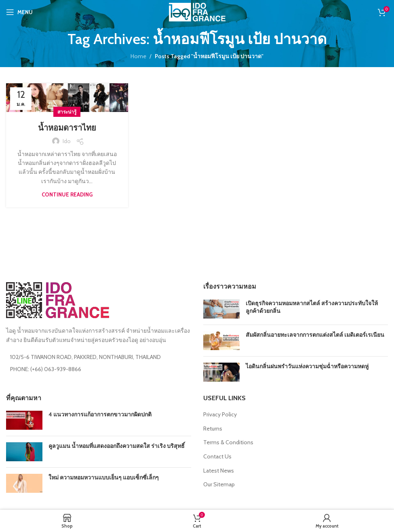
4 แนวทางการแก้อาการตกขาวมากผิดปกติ (100, 414)
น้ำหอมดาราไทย (67, 128)
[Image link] (58, 300)
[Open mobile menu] (19, 12)
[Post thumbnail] (221, 309)
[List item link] (99, 369)
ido (67, 141)
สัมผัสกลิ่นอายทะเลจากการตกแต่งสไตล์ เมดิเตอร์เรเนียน (315, 335)
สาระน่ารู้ (67, 112)
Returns (213, 429)
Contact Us (217, 456)
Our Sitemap (219, 484)
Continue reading (67, 194)
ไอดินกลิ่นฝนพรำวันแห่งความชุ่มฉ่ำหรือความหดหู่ (307, 366)
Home (138, 56)
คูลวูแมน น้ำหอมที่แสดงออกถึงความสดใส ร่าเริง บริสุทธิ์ (117, 446)
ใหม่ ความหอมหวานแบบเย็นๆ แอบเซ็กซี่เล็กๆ (104, 477)
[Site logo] (197, 11)
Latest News (219, 471)
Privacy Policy (220, 414)
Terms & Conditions (228, 442)
